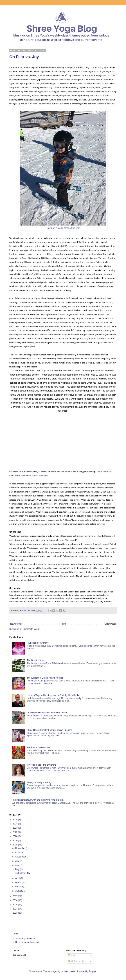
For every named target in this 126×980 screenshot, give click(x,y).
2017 (15, 896)
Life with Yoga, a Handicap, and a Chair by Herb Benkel (53, 695)
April (18, 878)
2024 (15, 824)
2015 (15, 905)
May (18, 869)
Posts (72, 956)
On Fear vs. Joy (24, 57)
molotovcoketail (68, 971)
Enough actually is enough (40, 782)
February (20, 887)
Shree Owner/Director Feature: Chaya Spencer (49, 730)
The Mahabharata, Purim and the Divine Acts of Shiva (38, 800)
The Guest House (35, 660)
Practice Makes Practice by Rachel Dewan (47, 713)
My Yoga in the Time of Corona (42, 765)
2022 (15, 832)
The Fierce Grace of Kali (39, 747)
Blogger (93, 971)
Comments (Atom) (31, 629)
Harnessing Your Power (38, 643)
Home (64, 624)
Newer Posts (16, 624)
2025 (15, 820)
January (19, 891)
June (18, 865)
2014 (15, 909)
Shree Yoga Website (25, 939)
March (19, 883)
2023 (15, 828)
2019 (15, 841)
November (21, 848)
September (21, 857)
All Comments (76, 961)
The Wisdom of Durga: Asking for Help (45, 678)
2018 (15, 845)
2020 (15, 836)
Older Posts (110, 624)
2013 (15, 913)
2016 (15, 900)
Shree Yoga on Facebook (27, 942)
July (18, 861)
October (19, 853)
